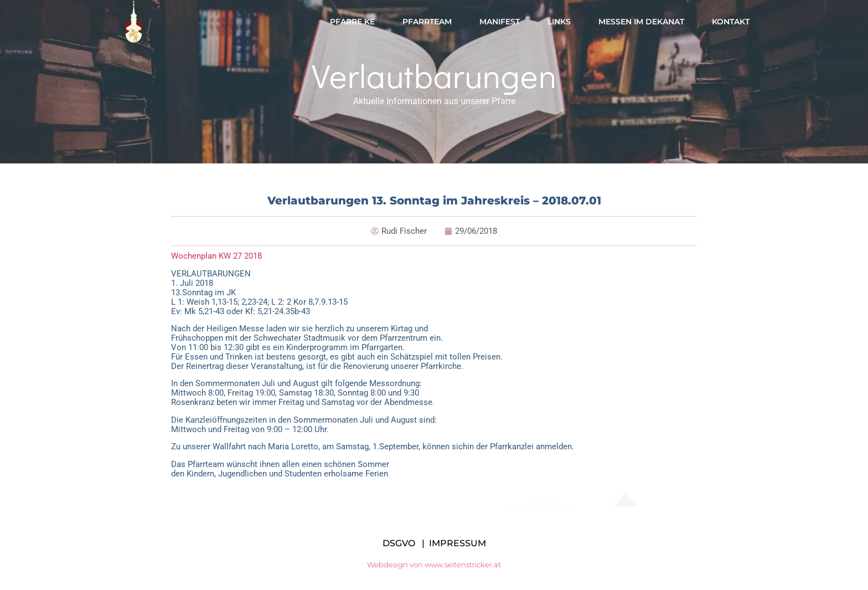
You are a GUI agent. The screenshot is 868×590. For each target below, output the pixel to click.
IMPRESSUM (458, 543)
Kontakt (731, 22)
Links (559, 22)
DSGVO (399, 543)
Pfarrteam (427, 22)
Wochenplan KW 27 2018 (216, 256)
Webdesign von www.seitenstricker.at (434, 565)
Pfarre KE (352, 22)
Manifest (500, 22)
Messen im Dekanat (641, 22)
